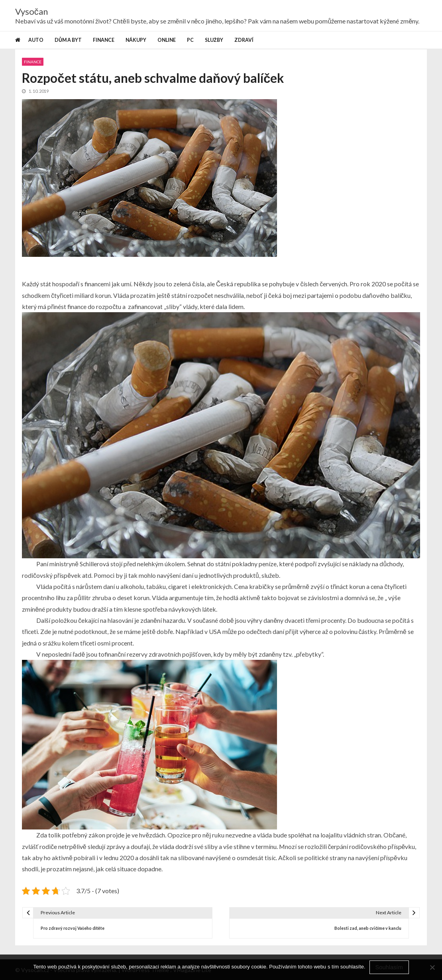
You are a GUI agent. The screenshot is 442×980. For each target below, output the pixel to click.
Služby (214, 40)
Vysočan (31, 12)
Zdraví (244, 40)
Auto (36, 40)
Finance (104, 40)
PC (190, 40)
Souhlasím (389, 967)
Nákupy (136, 40)
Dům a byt (68, 40)
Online (167, 40)
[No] (432, 967)
